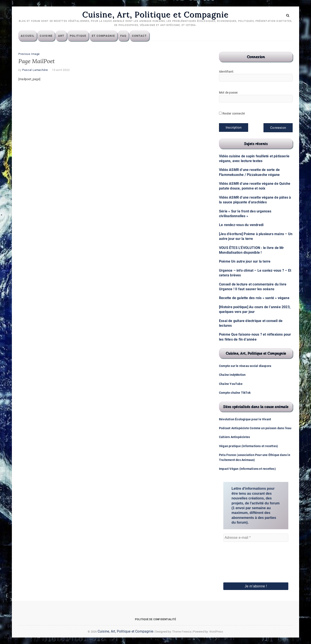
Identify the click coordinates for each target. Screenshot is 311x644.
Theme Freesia (182, 632)
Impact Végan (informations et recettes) (247, 469)
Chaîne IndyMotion (232, 375)
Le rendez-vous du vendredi (241, 225)
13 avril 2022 (61, 70)
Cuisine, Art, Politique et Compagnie (155, 14)
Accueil (28, 36)
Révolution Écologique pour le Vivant (245, 419)
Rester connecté (234, 113)
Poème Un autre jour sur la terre (245, 261)
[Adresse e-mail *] (256, 538)
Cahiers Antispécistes (234, 437)
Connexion (278, 128)
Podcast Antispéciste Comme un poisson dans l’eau (255, 428)
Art (61, 36)
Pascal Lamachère (35, 70)
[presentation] (241, 556)
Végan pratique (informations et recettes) (248, 446)
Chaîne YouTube (231, 384)
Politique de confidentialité (155, 619)
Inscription (234, 128)
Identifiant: (226, 72)
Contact (139, 36)
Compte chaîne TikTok (235, 393)
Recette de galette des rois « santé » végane (254, 298)
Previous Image (29, 54)
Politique (78, 36)
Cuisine (46, 36)
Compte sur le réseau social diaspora (245, 366)
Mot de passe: (229, 92)
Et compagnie (103, 36)
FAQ (123, 36)
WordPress (216, 632)
